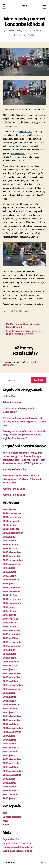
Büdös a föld (20, 469)
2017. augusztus (12, 603)
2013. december (12, 759)
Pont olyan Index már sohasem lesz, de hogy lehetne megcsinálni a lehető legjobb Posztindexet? (24, 435)
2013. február (10, 794)
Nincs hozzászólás (26, 35)
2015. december (12, 673)
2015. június (9, 697)
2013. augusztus (12, 775)
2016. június (9, 654)
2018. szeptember (13, 560)
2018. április (10, 576)
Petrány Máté (21, 31)
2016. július (9, 650)
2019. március (11, 545)
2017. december (12, 587)
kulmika (7, 469)
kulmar (7, 825)
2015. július (9, 693)
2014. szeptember (13, 728)
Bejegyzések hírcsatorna (17, 843)
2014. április (10, 744)
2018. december (12, 552)
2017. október (10, 595)
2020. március (11, 529)
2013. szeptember (13, 771)
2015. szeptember (13, 685)
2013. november (12, 763)
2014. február (10, 751)
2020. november (12, 517)
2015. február (10, 708)
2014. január (10, 755)
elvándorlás (17, 311)
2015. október (10, 681)
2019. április (9, 541)
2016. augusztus (12, 646)
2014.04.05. (39, 31)
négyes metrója (25, 132)
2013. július (9, 779)
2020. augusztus (12, 521)
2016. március (11, 662)
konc (25, 6)
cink (8, 311)
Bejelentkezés (11, 839)
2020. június (9, 525)
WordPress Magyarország (18, 851)
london (26, 311)
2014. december (12, 716)
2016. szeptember (13, 642)
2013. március (11, 790)
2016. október (10, 638)
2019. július (9, 537)
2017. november (12, 591)
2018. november (12, 556)
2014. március (11, 748)
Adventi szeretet (12, 402)
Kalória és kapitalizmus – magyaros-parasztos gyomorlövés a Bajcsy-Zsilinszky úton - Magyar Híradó (23, 456)
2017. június (9, 611)
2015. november (12, 677)
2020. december (12, 513)
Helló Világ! (9, 396)
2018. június (9, 572)
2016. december (12, 630)
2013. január (10, 798)
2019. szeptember (13, 533)
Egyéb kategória (12, 817)
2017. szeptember (13, 599)
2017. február (10, 623)
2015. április (10, 701)
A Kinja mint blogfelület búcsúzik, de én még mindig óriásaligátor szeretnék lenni (24, 422)
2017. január (9, 626)
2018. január (10, 584)
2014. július (9, 736)
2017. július (9, 607)
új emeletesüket (18, 153)
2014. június (9, 740)
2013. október (10, 767)
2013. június (9, 783)
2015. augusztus (12, 689)
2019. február (10, 548)
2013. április (10, 787)
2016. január (10, 669)
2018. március (11, 580)
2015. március (11, 705)
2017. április (9, 615)
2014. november (12, 720)
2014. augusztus (12, 732)
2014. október (10, 724)
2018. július (9, 568)
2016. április (9, 658)
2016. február (10, 666)
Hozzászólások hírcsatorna (18, 847)
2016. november (12, 634)
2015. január (10, 712)
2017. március (10, 619)
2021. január (9, 509)
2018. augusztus (12, 564)
